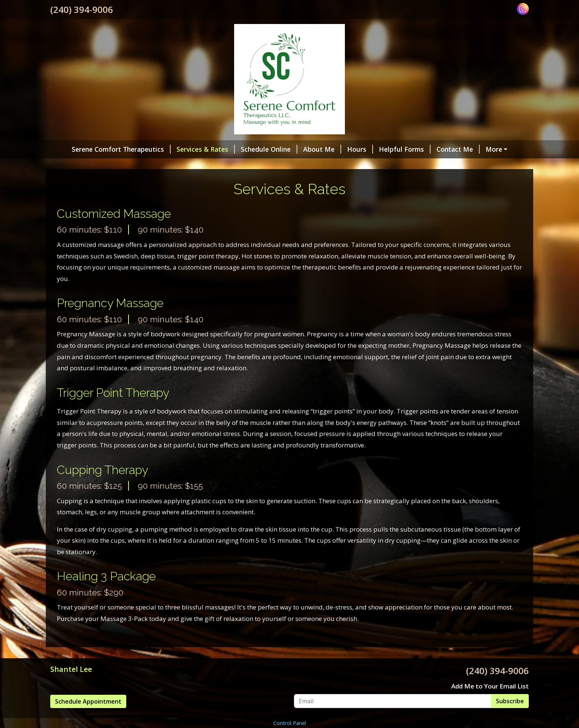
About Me (307, 149)
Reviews (105, 165)
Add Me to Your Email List (490, 702)
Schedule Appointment (88, 717)
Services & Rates (190, 149)
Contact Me (443, 149)
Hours (345, 149)
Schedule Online (253, 149)
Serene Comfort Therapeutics (106, 149)
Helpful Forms (389, 149)
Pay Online (490, 149)
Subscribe (510, 717)
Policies (71, 165)
